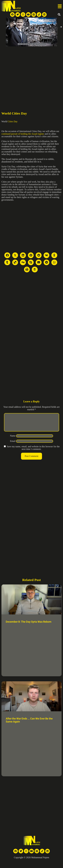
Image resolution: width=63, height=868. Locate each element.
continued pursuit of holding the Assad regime (23, 134)
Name (13, 439)
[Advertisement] (27, 75)
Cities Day (13, 121)
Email (13, 444)
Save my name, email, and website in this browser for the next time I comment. (33, 451)
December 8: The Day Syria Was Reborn (29, 625)
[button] (60, 6)
